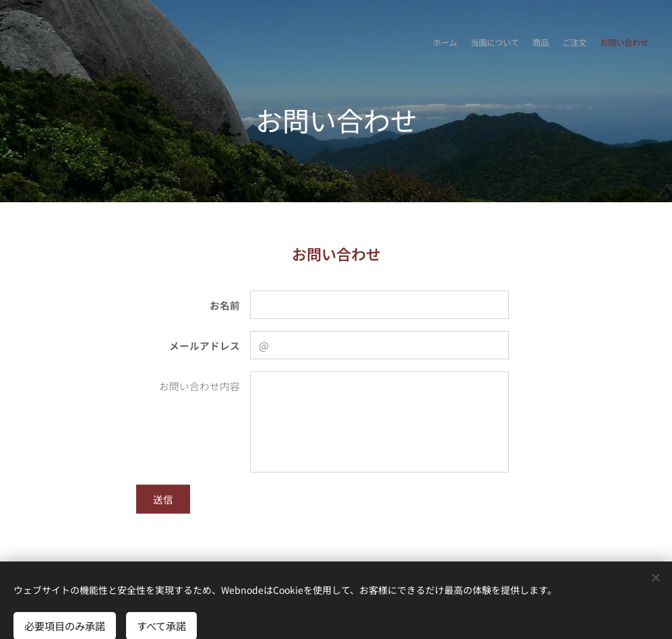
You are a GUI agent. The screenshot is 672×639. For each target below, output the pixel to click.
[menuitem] (596, 44)
